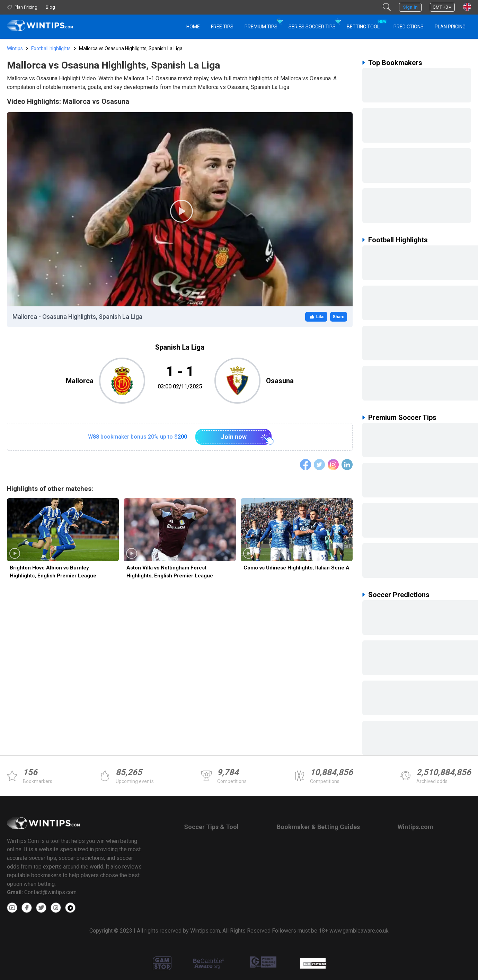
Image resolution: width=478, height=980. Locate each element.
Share (339, 317)
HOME (193, 27)
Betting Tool (366, 24)
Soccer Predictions (399, 595)
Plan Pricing (450, 27)
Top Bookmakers (395, 63)
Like (316, 317)
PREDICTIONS (409, 27)
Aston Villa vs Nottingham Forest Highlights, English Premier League (170, 572)
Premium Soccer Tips (402, 417)
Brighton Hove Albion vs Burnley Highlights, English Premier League (53, 572)
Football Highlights (398, 240)
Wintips (15, 48)
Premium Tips (261, 27)
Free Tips (222, 27)
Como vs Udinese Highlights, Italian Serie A (296, 568)
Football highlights (51, 48)
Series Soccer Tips (312, 27)
